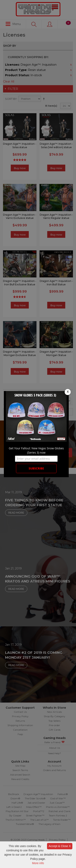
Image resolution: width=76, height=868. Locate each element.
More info (38, 863)
